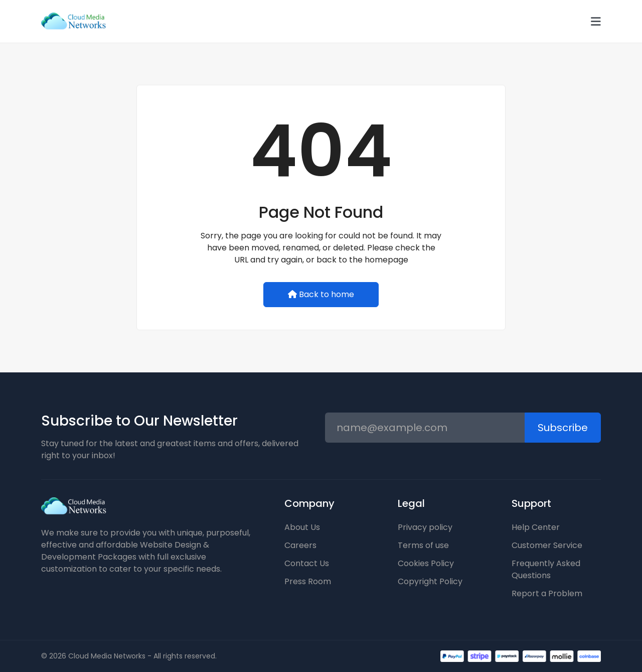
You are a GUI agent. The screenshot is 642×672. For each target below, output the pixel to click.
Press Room (308, 581)
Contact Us (307, 563)
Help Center (536, 527)
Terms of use (423, 545)
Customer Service (547, 545)
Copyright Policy (430, 581)
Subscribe (563, 428)
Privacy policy (425, 527)
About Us (302, 527)
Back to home (321, 294)
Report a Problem (547, 593)
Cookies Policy (426, 563)
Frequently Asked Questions (546, 569)
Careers (300, 545)
